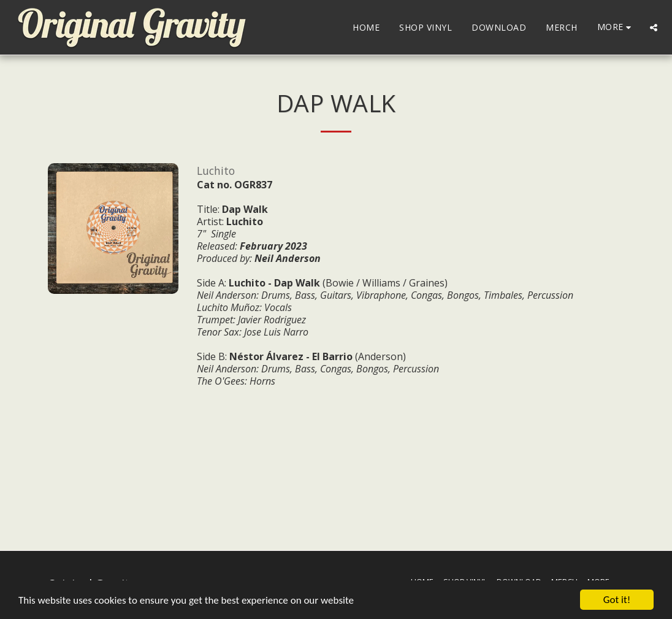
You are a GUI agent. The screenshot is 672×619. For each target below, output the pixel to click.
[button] (654, 28)
